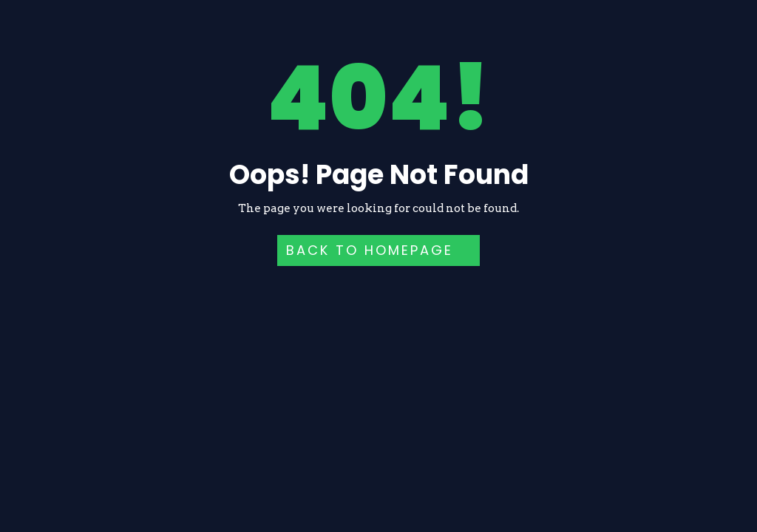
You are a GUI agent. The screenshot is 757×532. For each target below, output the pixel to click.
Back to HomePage (370, 250)
